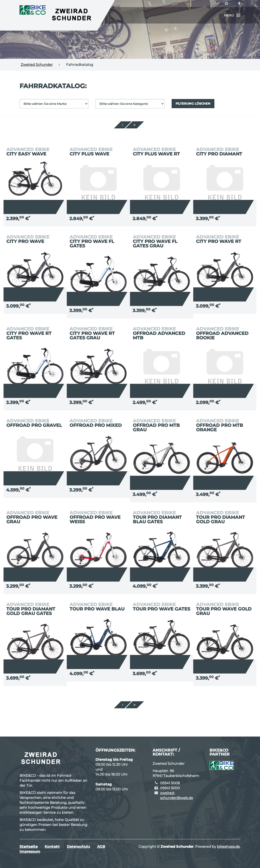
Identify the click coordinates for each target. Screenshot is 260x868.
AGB (101, 846)
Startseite (29, 846)
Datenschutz (78, 846)
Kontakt (52, 846)
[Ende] (135, 125)
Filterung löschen (193, 103)
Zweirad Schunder (37, 65)
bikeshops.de (228, 846)
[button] (232, 15)
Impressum (30, 851)
